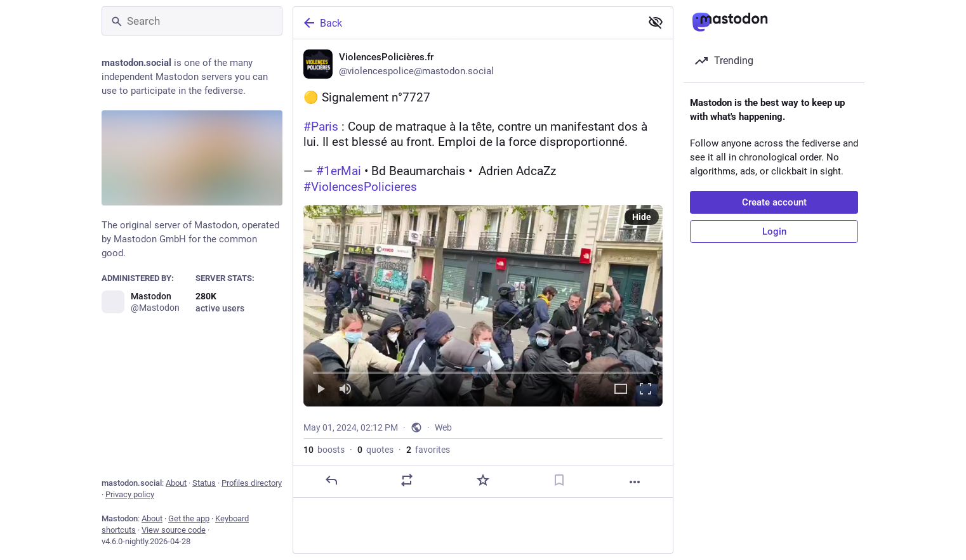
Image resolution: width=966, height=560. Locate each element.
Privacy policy (130, 494)
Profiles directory (252, 483)
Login (774, 231)
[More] (635, 483)
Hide (642, 218)
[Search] (192, 21)
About (176, 483)
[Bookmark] (559, 481)
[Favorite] (483, 481)
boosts (324, 450)
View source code (174, 530)
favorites (428, 450)
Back (322, 23)
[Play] (321, 390)
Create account (774, 202)
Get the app (189, 518)
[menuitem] (483, 306)
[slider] (483, 371)
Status (204, 483)
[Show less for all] (656, 22)
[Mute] (345, 390)
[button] (483, 306)
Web (443, 428)
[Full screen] (645, 390)
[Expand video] (621, 390)
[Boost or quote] (407, 481)
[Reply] (331, 481)
